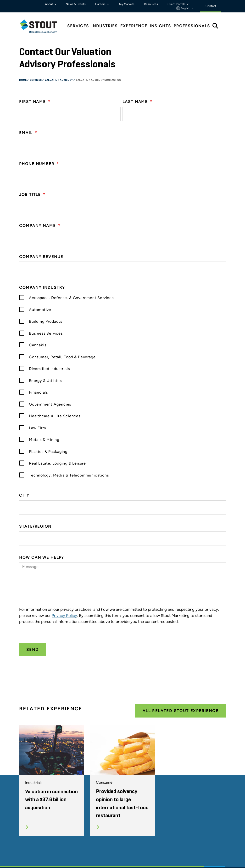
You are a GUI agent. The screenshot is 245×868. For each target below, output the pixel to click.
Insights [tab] (160, 26)
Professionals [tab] (192, 26)
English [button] (184, 8)
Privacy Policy (64, 616)
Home (23, 80)
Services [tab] (78, 26)
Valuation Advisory (59, 80)
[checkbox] (122, 386)
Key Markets (126, 4)
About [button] (49, 4)
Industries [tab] (105, 26)
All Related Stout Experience (181, 711)
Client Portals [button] (177, 4)
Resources (151, 4)
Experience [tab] (134, 26)
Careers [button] (101, 4)
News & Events (76, 4)
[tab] (42, 26)
